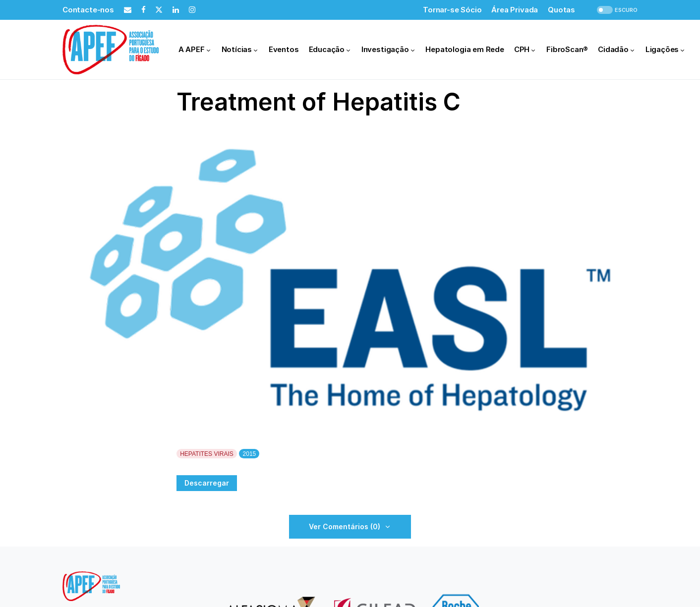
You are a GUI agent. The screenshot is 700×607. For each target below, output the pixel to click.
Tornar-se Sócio (452, 10)
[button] (616, 10)
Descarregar (207, 483)
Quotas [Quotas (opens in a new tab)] (561, 10)
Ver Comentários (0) (345, 526)
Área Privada (515, 10)
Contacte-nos (88, 10)
